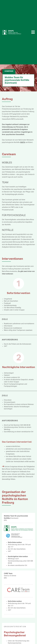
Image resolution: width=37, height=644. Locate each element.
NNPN (23, 142)
